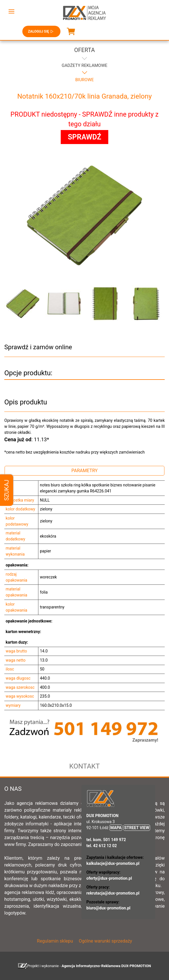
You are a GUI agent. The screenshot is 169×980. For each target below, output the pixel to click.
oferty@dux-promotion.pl (109, 878)
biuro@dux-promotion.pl (109, 908)
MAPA (116, 828)
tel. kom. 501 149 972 (106, 840)
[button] (11, 11)
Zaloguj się (41, 31)
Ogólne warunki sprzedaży (105, 941)
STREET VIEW (137, 828)
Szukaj (7, 490)
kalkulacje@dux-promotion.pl (113, 863)
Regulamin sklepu (55, 941)
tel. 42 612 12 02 (102, 846)
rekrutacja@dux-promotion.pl (113, 893)
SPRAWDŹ (85, 137)
